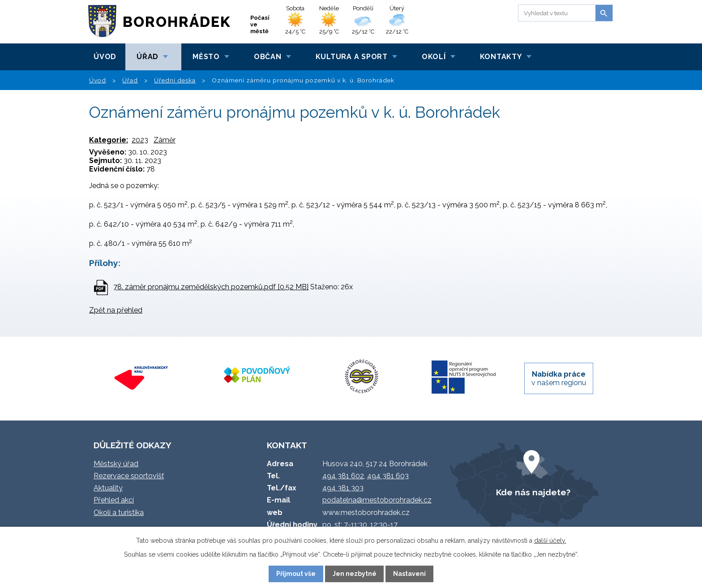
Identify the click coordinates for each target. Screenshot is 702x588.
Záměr (165, 140)
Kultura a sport (352, 57)
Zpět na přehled (116, 310)
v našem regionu (559, 378)
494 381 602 (343, 476)
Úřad (148, 57)
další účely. (550, 541)
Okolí (434, 57)
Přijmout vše (296, 574)
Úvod (105, 57)
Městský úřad (116, 464)
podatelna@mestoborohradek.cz (377, 500)
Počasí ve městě (260, 24)
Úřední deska (175, 80)
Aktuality (108, 488)
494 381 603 (388, 476)
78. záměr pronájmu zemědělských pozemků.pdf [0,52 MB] (211, 287)
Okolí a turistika (119, 513)
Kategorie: (109, 140)
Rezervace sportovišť (129, 476)
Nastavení (409, 574)
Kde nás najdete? (533, 492)
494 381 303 (343, 488)
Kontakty (501, 57)
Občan (268, 57)
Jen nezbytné (355, 574)
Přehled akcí (114, 500)
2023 (140, 140)
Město (206, 57)
